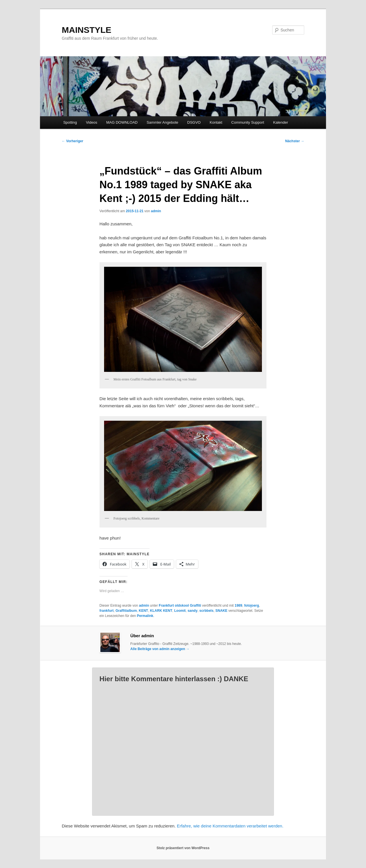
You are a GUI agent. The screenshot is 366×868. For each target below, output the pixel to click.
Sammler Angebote (163, 122)
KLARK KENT (161, 611)
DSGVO (194, 122)
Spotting (70, 122)
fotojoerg (252, 606)
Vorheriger (72, 141)
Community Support (248, 122)
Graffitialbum (126, 611)
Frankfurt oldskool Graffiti (180, 606)
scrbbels (206, 611)
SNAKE (221, 611)
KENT (143, 611)
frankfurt (107, 611)
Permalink (145, 616)
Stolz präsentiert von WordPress (183, 848)
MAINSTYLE (86, 30)
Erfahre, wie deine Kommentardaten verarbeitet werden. (230, 826)
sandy (193, 611)
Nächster (295, 141)
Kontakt (216, 122)
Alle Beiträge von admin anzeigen (160, 649)
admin (156, 211)
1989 (239, 606)
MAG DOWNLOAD (122, 122)
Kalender (281, 122)
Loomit (180, 611)
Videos (91, 122)
